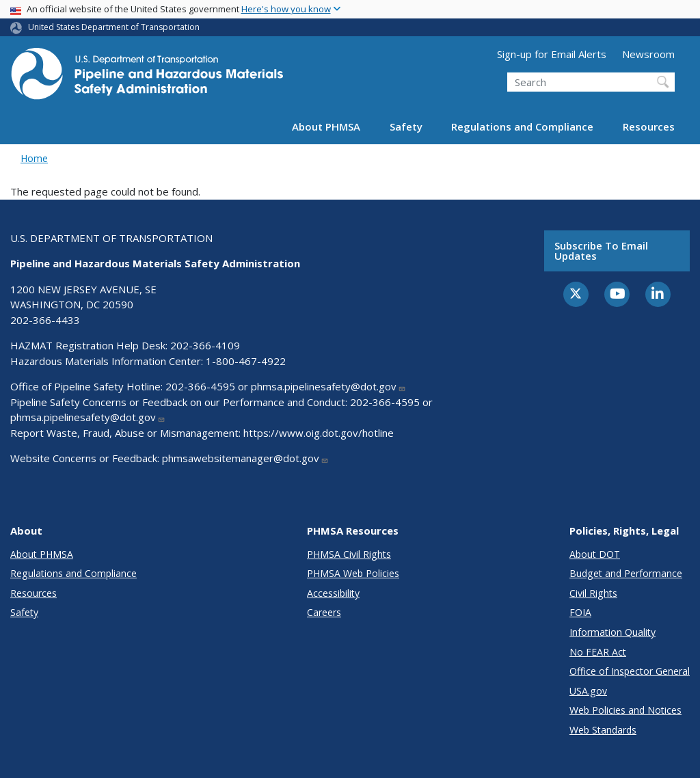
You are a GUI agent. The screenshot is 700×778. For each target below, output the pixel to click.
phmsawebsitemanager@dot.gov (245, 458)
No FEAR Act (598, 652)
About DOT (595, 554)
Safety (406, 126)
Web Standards (603, 730)
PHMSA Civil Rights (349, 554)
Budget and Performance (626, 573)
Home (34, 158)
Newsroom (648, 54)
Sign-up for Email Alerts (552, 54)
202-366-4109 (205, 345)
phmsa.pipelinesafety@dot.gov (328, 386)
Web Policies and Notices (625, 710)
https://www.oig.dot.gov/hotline (319, 433)
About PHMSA (326, 126)
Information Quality (612, 632)
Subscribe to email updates (601, 251)
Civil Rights (593, 593)
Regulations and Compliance (522, 126)
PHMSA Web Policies (353, 573)
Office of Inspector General (630, 671)
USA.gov (588, 691)
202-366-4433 (45, 320)
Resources (649, 126)
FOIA (580, 612)
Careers (324, 612)
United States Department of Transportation (114, 27)
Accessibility (333, 593)
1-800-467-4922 (246, 361)
